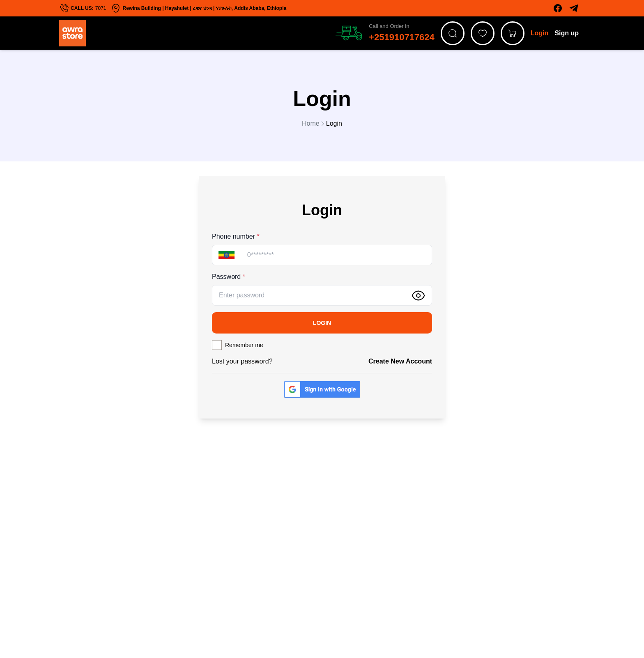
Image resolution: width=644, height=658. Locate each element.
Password (229, 277)
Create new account (400, 361)
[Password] (309, 295)
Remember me (244, 345)
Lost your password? (242, 361)
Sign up (567, 33)
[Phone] (336, 255)
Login (540, 33)
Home (314, 123)
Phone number (236, 236)
